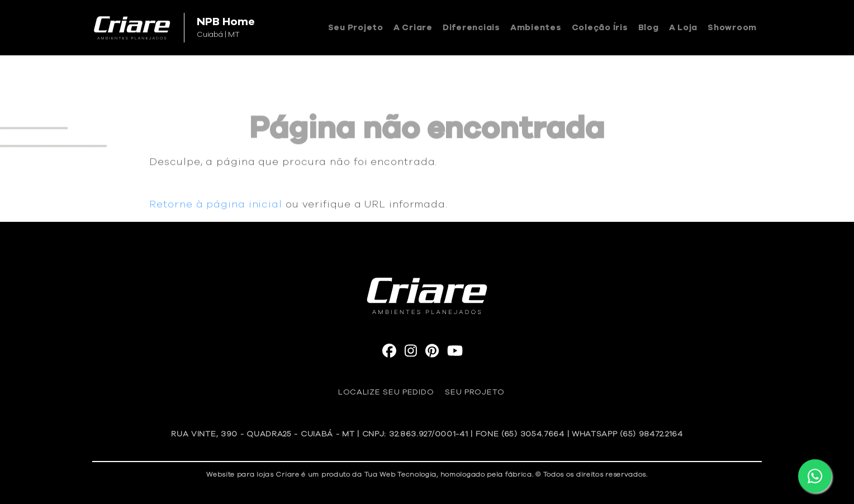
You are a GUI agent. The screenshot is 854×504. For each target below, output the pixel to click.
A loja (684, 28)
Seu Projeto (356, 28)
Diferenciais (471, 28)
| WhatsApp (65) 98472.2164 (625, 434)
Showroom (732, 28)
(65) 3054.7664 (533, 434)
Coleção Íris (600, 28)
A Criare (413, 28)
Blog (649, 28)
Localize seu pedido (386, 392)
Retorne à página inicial (216, 208)
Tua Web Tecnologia (401, 474)
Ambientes (536, 28)
